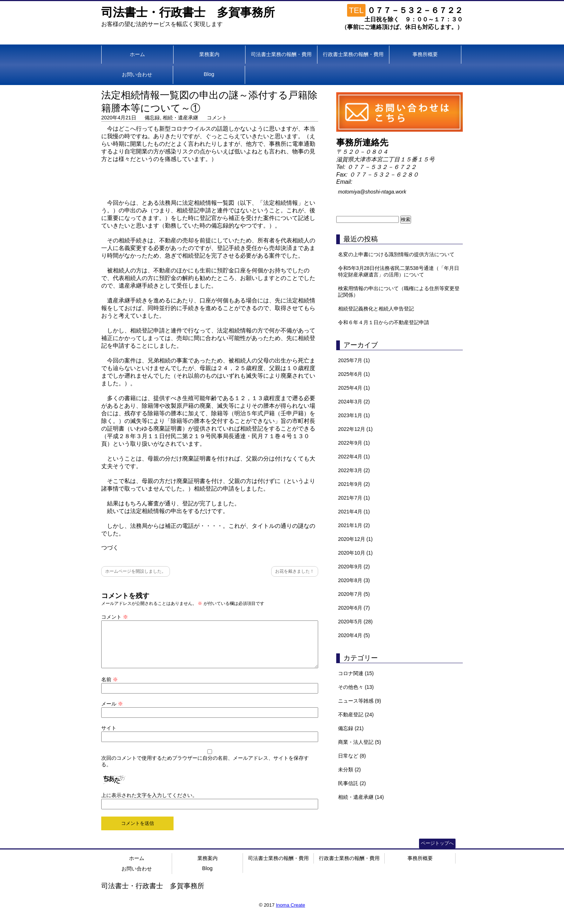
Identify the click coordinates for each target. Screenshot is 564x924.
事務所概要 (425, 54)
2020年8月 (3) (354, 580)
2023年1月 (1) (354, 415)
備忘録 (152, 118)
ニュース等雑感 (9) (360, 701)
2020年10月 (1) (355, 553)
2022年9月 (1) (354, 443)
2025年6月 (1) (354, 374)
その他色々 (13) (356, 687)
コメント (217, 118)
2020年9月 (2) (354, 567)
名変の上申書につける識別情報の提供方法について (396, 254)
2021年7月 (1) (354, 498)
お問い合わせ (137, 75)
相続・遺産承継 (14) (361, 797)
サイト (109, 737)
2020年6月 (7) (354, 608)
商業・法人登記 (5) (360, 742)
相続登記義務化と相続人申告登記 (376, 309)
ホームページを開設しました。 (136, 571)
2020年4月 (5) (354, 635)
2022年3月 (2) (354, 470)
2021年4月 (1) (354, 512)
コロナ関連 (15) (356, 673)
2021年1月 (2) (354, 525)
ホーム (137, 54)
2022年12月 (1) (355, 429)
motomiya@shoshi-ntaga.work (372, 192)
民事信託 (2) (352, 783)
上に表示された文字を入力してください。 (149, 804)
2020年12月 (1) (355, 539)
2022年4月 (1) (354, 457)
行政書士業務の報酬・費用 (353, 54)
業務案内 (209, 54)
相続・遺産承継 (180, 118)
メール (112, 712)
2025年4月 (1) (354, 388)
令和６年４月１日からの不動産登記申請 (384, 322)
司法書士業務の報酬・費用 (281, 54)
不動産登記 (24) (356, 715)
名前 (110, 688)
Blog (209, 74)
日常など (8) (352, 756)
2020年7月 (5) (354, 594)
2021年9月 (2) (354, 484)
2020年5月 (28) (355, 622)
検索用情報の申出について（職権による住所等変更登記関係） (399, 292)
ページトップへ (437, 852)
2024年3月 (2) (354, 402)
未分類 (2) (349, 770)
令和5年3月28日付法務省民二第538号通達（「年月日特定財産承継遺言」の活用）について (399, 271)
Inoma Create (290, 914)
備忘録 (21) (351, 728)
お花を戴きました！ (295, 571)
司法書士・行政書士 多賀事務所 (188, 12)
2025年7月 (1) (354, 360)
